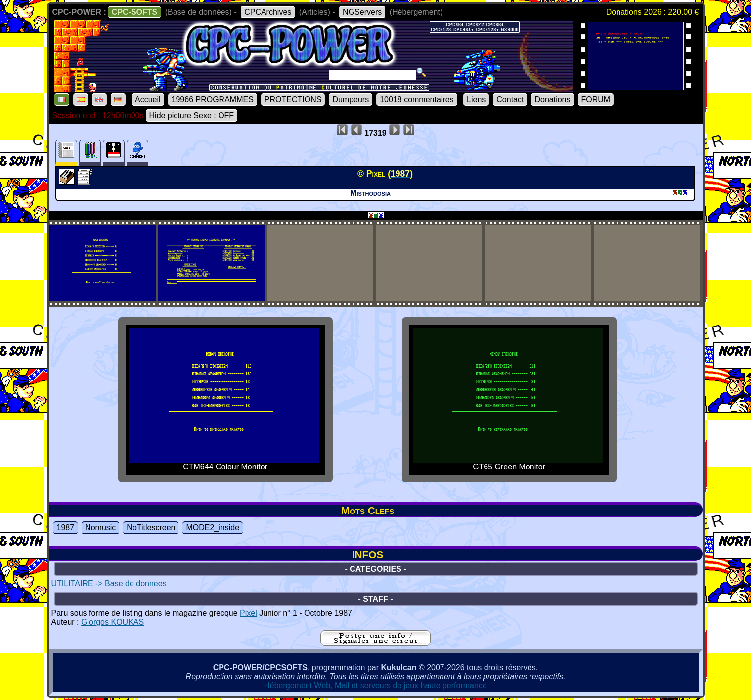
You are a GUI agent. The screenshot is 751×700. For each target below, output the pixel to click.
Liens (476, 100)
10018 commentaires (417, 100)
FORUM (596, 100)
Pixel (248, 613)
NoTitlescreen (151, 528)
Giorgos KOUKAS (112, 622)
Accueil (148, 100)
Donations (552, 100)
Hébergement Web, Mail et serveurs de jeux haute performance (375, 685)
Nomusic (100, 528)
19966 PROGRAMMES (213, 100)
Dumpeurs (351, 100)
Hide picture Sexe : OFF (192, 116)
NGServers (362, 12)
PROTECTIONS (293, 100)
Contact (510, 100)
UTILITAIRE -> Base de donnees (109, 583)
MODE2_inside (213, 528)
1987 (66, 528)
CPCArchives (268, 12)
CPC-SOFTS (134, 12)
